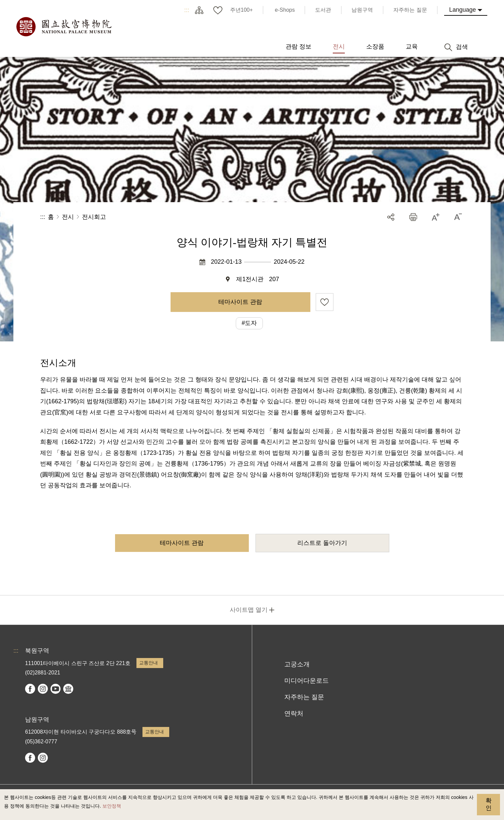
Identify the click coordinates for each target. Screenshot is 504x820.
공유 (391, 217)
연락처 (294, 713)
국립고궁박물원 (64, 27)
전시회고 (94, 217)
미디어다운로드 (307, 681)
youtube (56, 689)
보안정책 (112, 806)
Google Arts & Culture (68, 689)
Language (463, 10)
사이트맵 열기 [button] (249, 610)
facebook (30, 689)
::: (187, 10)
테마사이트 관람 (240, 302)
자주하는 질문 (304, 697)
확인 (489, 804)
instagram (43, 689)
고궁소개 (297, 664)
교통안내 (148, 663)
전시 (68, 217)
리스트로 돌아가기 (322, 543)
